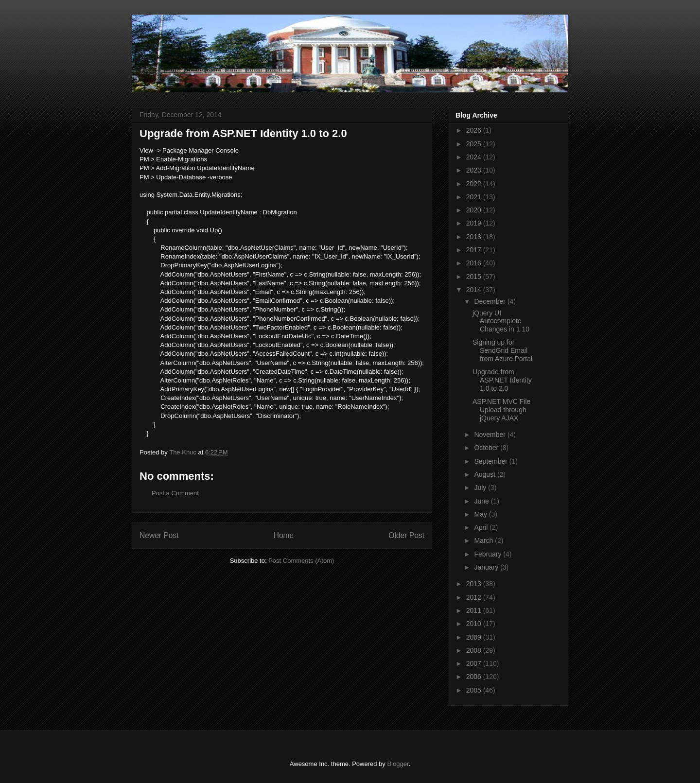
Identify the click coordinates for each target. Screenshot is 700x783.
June (482, 501)
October (487, 448)
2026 (475, 130)
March (484, 540)
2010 (475, 624)
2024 (475, 157)
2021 (475, 197)
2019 (475, 223)
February (489, 554)
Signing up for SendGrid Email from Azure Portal (502, 350)
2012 (475, 597)
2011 (475, 610)
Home (284, 535)
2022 (475, 184)
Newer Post (159, 535)
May (481, 514)
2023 (475, 170)
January (487, 567)
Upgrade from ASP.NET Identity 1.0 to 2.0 (502, 380)
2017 (475, 250)
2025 (475, 144)
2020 (475, 210)
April (482, 527)
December (490, 301)
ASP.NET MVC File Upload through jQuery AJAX (501, 410)
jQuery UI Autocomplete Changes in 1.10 (501, 321)
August (485, 474)
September (491, 461)
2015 (475, 277)
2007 (475, 663)
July (481, 487)
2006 (475, 677)
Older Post (406, 535)
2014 (475, 290)
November (490, 435)
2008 (475, 650)
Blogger (398, 764)
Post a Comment (175, 493)
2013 (475, 584)
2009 (475, 637)
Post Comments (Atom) (301, 561)
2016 (475, 263)
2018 (475, 237)
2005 (475, 690)
